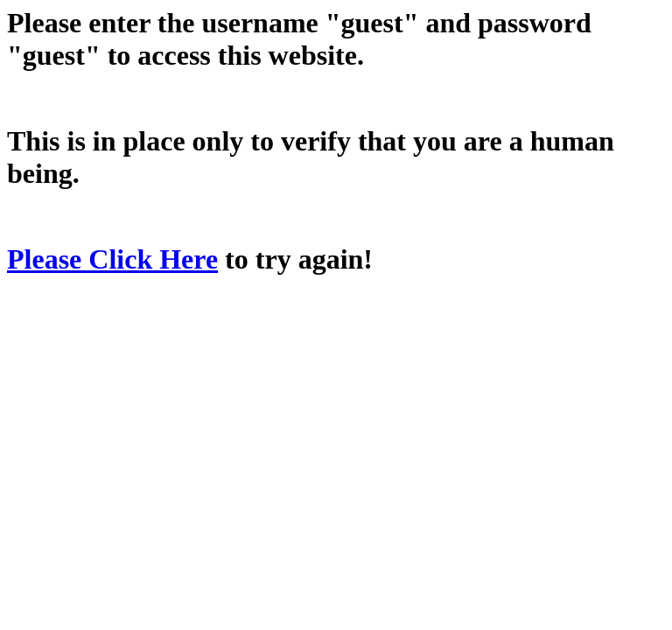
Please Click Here (112, 259)
